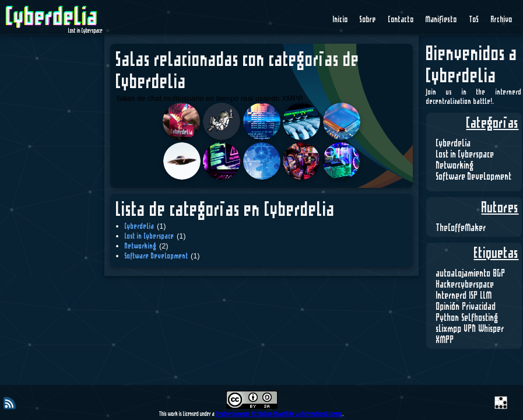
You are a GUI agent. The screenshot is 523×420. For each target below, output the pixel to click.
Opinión (448, 307)
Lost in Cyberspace (465, 155)
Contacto (401, 20)
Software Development (474, 177)
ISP (474, 296)
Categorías (493, 124)
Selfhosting (480, 318)
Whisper (492, 329)
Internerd (452, 296)
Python (448, 318)
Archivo (502, 20)
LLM (486, 296)
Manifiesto (441, 20)
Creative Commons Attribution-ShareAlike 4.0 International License (279, 414)
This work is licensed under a (187, 414)
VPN (470, 329)
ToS (474, 20)
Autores (500, 208)
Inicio (341, 20)
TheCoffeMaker (461, 228)
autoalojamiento (464, 274)
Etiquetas (496, 254)
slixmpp (449, 329)
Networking (455, 166)
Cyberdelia (454, 143)
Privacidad (479, 307)
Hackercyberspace (465, 285)
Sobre (368, 20)
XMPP (445, 340)
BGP (499, 274)
